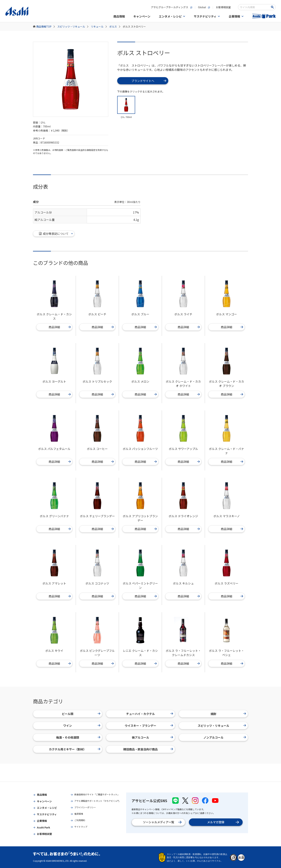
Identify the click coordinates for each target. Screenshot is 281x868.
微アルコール (153, 737)
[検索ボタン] (273, 7)
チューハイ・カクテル (150, 714)
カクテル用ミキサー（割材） (75, 749)
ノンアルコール (225, 737)
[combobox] (254, 7)
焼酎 (228, 714)
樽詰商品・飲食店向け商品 (148, 749)
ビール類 (81, 714)
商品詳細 (60, 327)
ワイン (82, 726)
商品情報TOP (46, 26)
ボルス (115, 26)
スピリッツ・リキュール (73, 26)
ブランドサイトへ (149, 81)
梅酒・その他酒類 (78, 737)
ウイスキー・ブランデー (149, 726)
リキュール (99, 26)
